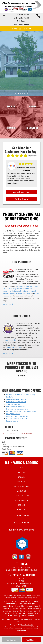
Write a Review (21, 199)
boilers (31, 291)
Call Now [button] (32, 640)
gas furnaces (7, 289)
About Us (22, 491)
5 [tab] (25, 94)
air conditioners (23, 286)
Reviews (22, 472)
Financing (11, 128)
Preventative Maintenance (16, 406)
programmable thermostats (22, 289)
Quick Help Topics (22, 29)
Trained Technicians (13, 404)
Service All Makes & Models (17, 418)
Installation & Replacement (16, 402)
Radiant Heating (12, 421)
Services (22, 477)
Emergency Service (13, 414)
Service (11, 106)
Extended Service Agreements (17, 409)
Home (21, 468)
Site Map (22, 505)
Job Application (21, 496)
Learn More (8, 304)
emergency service (10, 340)
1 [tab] (16, 94)
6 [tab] (28, 94)
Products (22, 482)
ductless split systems (20, 291)
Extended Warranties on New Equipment (21, 411)
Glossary (21, 510)
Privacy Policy (22, 500)
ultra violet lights (16, 293)
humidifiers (7, 291)
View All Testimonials (22, 192)
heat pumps (34, 286)
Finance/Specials (21, 486)
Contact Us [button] (11, 640)
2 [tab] (19, 94)
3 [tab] (21, 94)
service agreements (14, 347)
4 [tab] (23, 94)
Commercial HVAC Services (16, 399)
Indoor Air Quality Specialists (17, 416)
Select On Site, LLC (27, 625)
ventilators (27, 293)
